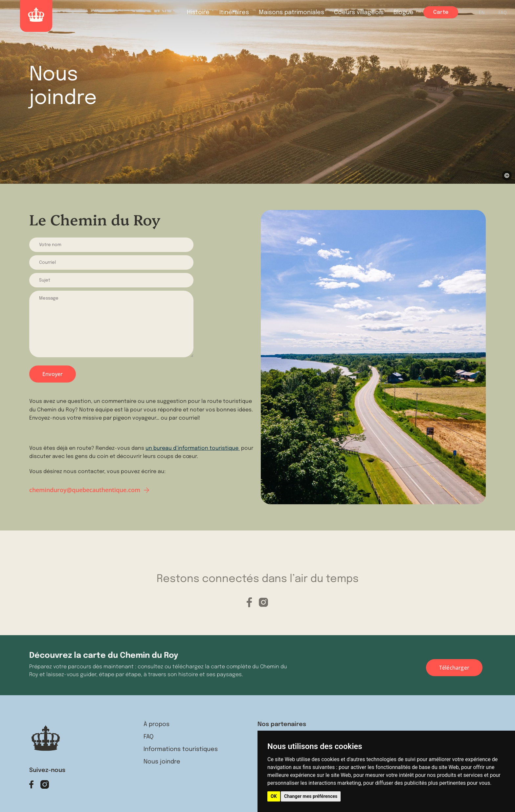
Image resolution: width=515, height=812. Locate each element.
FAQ (503, 13)
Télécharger (454, 668)
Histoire (198, 12)
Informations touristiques (181, 749)
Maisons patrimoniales (291, 12)
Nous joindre (162, 762)
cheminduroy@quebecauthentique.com (85, 490)
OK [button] (274, 796)
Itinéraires (234, 12)
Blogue (403, 12)
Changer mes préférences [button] (311, 796)
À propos (157, 724)
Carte (441, 12)
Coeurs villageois (359, 12)
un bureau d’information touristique (193, 448)
